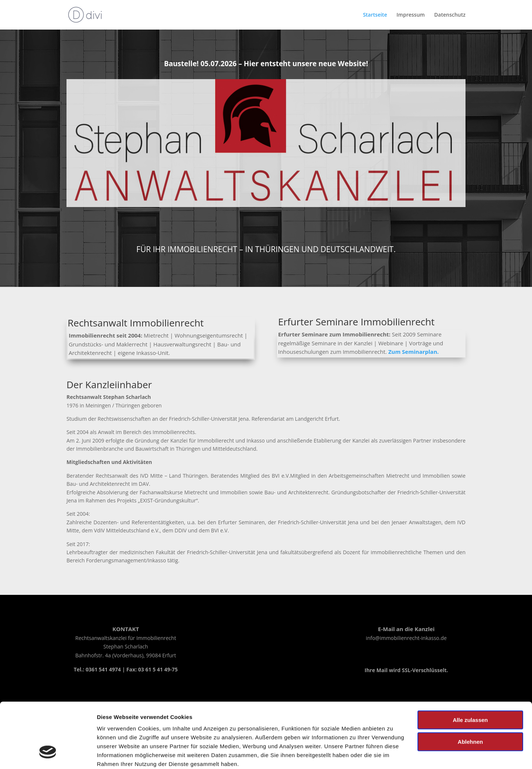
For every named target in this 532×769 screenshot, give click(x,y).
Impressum (237, 726)
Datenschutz (450, 15)
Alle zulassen (470, 664)
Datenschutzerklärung (308, 726)
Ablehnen (470, 686)
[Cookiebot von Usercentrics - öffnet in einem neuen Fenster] (48, 755)
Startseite (375, 15)
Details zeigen (115, 754)
